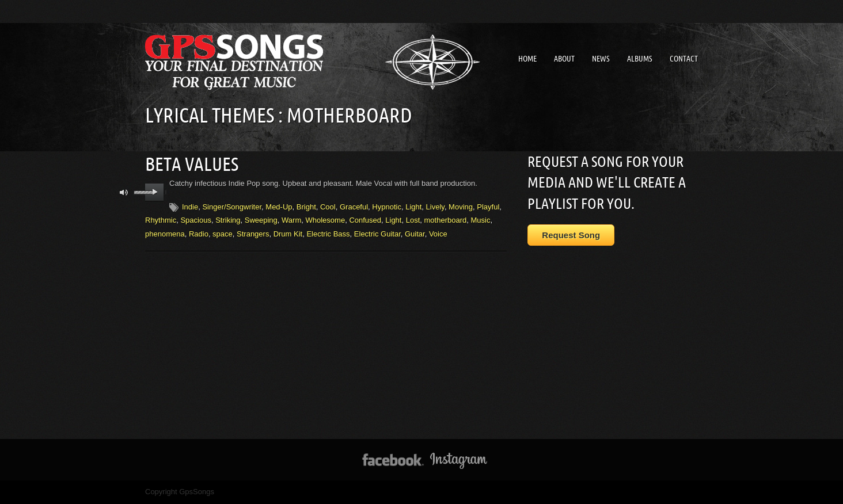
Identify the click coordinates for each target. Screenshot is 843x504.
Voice (438, 234)
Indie (190, 207)
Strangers (253, 234)
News (601, 59)
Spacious (195, 220)
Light (413, 207)
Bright (306, 207)
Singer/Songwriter (232, 207)
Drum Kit (288, 234)
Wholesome (326, 220)
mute (124, 192)
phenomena (165, 234)
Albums (640, 59)
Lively (435, 207)
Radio (199, 234)
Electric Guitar (377, 234)
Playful (488, 207)
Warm (291, 220)
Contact (684, 59)
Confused (365, 220)
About (564, 59)
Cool (328, 207)
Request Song (571, 235)
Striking (228, 220)
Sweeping (261, 220)
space (223, 234)
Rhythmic (161, 220)
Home (527, 59)
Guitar (415, 234)
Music (480, 220)
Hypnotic (387, 207)
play (155, 192)
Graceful (354, 207)
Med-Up (279, 207)
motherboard (446, 220)
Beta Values (192, 164)
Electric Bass (328, 234)
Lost (413, 220)
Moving (461, 207)
